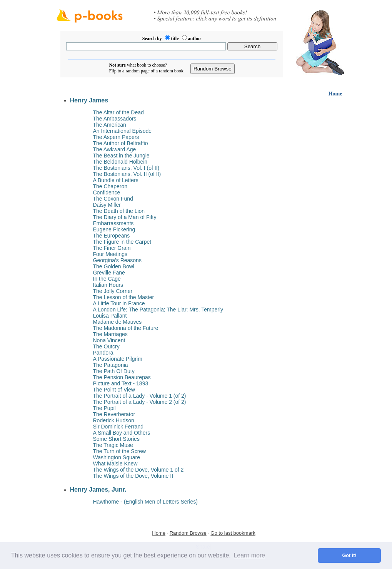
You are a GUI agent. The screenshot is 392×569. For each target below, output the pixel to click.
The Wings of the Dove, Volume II (133, 476)
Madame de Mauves (118, 322)
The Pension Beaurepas (122, 377)
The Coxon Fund (113, 199)
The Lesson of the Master (124, 297)
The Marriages (110, 334)
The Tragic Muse (113, 445)
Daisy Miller (107, 205)
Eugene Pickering (114, 229)
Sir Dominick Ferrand (118, 427)
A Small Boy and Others (122, 433)
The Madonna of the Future (126, 328)
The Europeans (112, 236)
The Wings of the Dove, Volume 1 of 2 (138, 470)
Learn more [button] (249, 555)
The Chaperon (110, 186)
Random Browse (188, 533)
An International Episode (123, 131)
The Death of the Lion (119, 211)
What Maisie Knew (115, 464)
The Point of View (114, 390)
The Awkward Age (115, 149)
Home (335, 94)
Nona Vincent (109, 340)
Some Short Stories (116, 439)
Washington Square (117, 457)
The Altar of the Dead (118, 112)
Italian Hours (108, 285)
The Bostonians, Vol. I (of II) (126, 168)
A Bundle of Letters (116, 180)
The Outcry (106, 346)
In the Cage (107, 279)
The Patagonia (111, 365)
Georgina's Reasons (117, 260)
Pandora (103, 353)
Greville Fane (109, 273)
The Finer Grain (112, 248)
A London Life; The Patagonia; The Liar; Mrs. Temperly (158, 310)
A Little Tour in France (119, 303)
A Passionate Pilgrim (118, 359)
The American (110, 125)
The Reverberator (114, 414)
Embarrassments (113, 223)
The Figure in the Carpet (122, 242)
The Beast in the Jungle (121, 156)
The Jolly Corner (113, 291)
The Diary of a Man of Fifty (125, 217)
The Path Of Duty (114, 371)
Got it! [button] (349, 556)
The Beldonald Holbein (120, 162)
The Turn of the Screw (120, 451)
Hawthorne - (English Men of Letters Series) (145, 502)
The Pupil (104, 408)
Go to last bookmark (233, 533)
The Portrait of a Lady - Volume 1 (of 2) (140, 396)
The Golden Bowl (114, 266)
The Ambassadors (115, 119)
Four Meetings (110, 254)
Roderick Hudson (114, 420)
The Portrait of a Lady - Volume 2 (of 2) (140, 402)
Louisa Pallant (110, 316)
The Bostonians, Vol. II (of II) (127, 174)
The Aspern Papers (116, 137)
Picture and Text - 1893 (121, 383)
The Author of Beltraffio (121, 143)
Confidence (107, 192)
